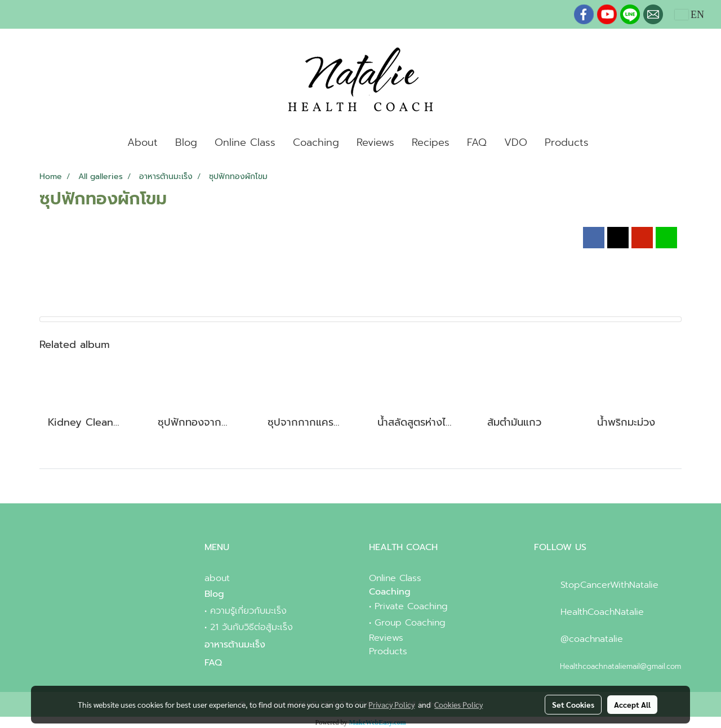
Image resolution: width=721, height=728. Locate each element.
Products (567, 142)
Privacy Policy (391, 704)
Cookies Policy (459, 704)
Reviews (375, 142)
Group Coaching (410, 623)
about (217, 578)
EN (690, 15)
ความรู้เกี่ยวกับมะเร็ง (248, 611)
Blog (186, 142)
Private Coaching (411, 606)
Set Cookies (573, 704)
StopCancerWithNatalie (609, 585)
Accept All (632, 704)
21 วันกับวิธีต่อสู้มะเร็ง (252, 627)
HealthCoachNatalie (602, 612)
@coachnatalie (592, 639)
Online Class (245, 142)
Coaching (316, 142)
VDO (516, 142)
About (143, 142)
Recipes (431, 142)
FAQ (477, 142)
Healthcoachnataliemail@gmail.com (620, 666)
